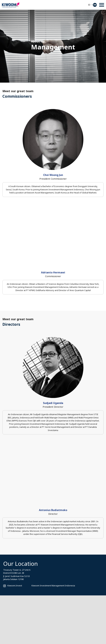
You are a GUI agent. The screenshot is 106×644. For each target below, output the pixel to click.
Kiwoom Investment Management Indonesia (53, 586)
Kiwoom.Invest (15, 586)
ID (89, 5)
